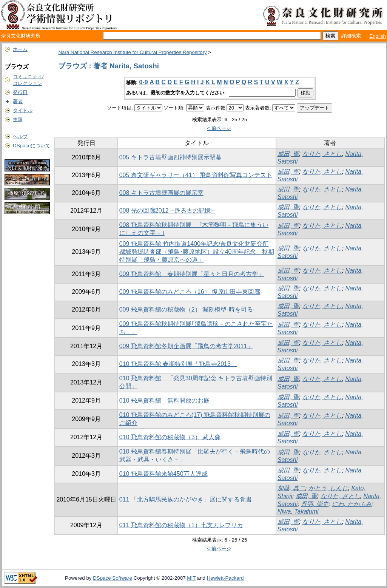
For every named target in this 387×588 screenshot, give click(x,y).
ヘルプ (20, 137)
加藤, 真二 (291, 488)
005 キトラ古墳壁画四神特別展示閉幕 (170, 157)
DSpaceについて (32, 146)
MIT (191, 578)
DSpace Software (113, 578)
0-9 (144, 82)
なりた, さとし (322, 154)
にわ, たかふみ (352, 504)
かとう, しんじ (328, 488)
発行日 (20, 92)
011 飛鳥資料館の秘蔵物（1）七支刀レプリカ (181, 525)
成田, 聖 (288, 154)
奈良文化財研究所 (21, 36)
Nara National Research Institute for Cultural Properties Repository (132, 52)
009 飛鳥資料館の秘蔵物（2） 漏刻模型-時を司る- (187, 309)
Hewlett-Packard (225, 578)
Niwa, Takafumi (298, 512)
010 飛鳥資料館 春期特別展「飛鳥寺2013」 (178, 364)
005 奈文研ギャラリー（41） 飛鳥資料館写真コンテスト (196, 175)
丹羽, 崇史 (315, 504)
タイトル (23, 110)
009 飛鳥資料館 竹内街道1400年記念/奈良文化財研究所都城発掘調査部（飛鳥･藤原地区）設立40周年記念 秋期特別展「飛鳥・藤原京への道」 (197, 252)
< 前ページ (219, 128)
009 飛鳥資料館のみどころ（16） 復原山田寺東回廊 (190, 292)
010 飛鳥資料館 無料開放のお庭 (164, 400)
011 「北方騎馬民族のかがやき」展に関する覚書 (186, 499)
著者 (18, 101)
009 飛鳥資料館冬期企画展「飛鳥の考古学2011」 (186, 346)
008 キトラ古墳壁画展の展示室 (161, 193)
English (378, 36)
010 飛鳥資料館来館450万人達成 (163, 474)
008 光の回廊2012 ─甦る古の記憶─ (167, 211)
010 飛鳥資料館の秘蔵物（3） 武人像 (170, 437)
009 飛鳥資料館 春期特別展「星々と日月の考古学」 (192, 274)
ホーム (20, 49)
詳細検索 (351, 36)
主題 (18, 120)
